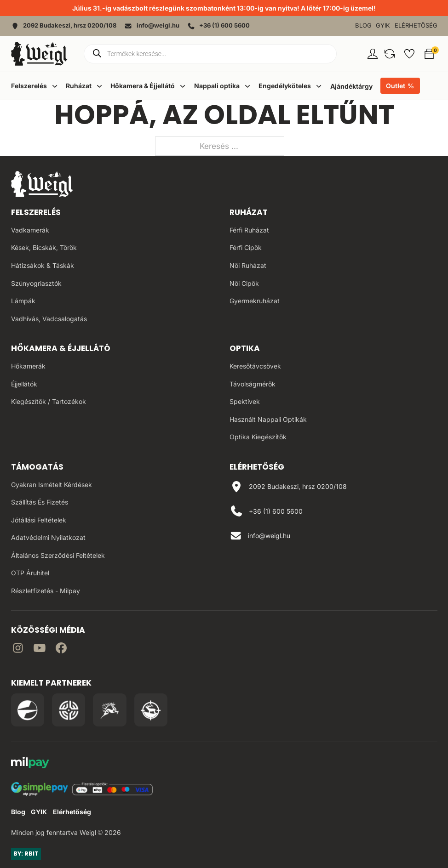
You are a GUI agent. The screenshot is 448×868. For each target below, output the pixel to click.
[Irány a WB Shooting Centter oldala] (69, 710)
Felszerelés (36, 212)
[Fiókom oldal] (373, 54)
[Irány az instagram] (18, 650)
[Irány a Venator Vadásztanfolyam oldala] (109, 710)
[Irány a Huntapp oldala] (151, 710)
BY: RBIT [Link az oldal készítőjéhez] (26, 854)
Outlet (396, 86)
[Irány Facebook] (61, 650)
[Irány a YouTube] (40, 650)
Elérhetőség (416, 26)
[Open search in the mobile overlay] (210, 54)
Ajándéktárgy (351, 86)
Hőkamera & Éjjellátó (61, 348)
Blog (363, 26)
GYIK (383, 26)
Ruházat (249, 212)
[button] (390, 54)
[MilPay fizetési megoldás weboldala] (30, 764)
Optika (245, 348)
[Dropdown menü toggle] (55, 86)
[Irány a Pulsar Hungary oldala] (28, 710)
